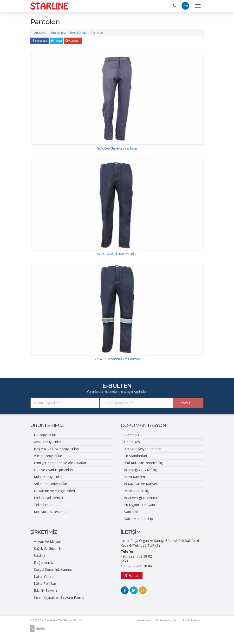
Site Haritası (144, 620)
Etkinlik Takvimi (46, 590)
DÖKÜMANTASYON (143, 425)
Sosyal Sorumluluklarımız (53, 569)
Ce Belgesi (132, 442)
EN (185, 6)
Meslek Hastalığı (137, 491)
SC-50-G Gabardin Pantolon (117, 148)
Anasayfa (40, 33)
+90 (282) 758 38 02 (136, 556)
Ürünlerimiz (58, 33)
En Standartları (136, 456)
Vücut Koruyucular (48, 456)
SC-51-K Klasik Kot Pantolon (117, 254)
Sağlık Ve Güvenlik (48, 549)
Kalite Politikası (46, 583)
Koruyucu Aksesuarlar (51, 512)
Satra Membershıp (139, 519)
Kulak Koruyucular (48, 477)
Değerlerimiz (44, 562)
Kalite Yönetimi (46, 576)
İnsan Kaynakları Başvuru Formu (59, 597)
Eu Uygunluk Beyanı (140, 505)
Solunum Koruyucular (51, 484)
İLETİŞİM (131, 532)
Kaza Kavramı (135, 477)
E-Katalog (132, 435)
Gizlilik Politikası (192, 620)
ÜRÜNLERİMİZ (47, 425)
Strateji (39, 555)
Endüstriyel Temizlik (49, 498)
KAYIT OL (188, 403)
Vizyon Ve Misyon (48, 542)
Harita (132, 575)
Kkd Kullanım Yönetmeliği (144, 463)
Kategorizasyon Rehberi (143, 449)
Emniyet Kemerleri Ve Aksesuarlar (60, 463)
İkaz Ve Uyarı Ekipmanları (53, 470)
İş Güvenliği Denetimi (141, 498)
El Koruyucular (45, 435)
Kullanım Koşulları (166, 620)
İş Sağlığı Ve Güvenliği (141, 470)
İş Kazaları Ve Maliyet (141, 484)
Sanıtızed (131, 512)
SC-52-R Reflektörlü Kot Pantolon (117, 359)
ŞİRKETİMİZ (44, 532)
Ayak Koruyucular (47, 442)
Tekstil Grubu (78, 33)
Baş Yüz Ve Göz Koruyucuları (56, 449)
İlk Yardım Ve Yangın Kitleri (54, 491)
